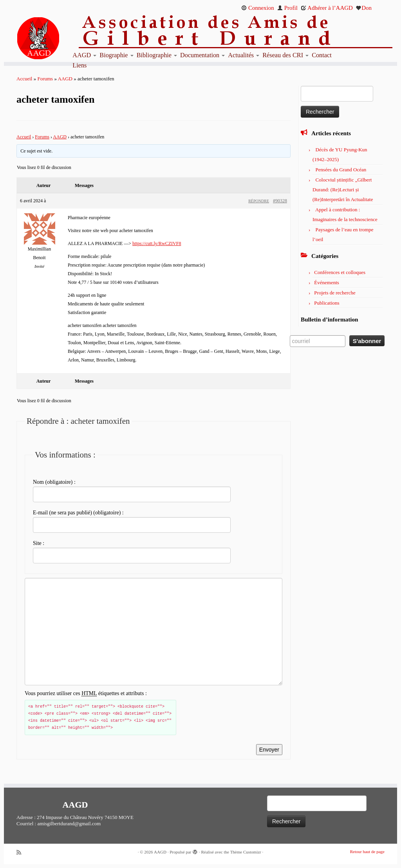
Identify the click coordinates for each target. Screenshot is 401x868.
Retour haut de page (367, 852)
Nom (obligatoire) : (54, 482)
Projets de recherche (335, 293)
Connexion (258, 8)
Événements (327, 282)
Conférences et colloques (340, 272)
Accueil (24, 79)
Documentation (202, 55)
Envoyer (269, 750)
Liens (79, 65)
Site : (39, 543)
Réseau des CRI (285, 55)
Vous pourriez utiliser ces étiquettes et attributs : (86, 694)
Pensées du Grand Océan (341, 170)
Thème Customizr (246, 852)
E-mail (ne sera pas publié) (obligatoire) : (78, 513)
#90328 (280, 201)
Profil (287, 8)
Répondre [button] (259, 201)
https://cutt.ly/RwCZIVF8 (157, 243)
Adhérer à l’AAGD (327, 8)
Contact (322, 55)
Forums (45, 79)
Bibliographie (157, 55)
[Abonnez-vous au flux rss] (22, 853)
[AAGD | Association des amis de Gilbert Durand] (50, 38)
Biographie (116, 55)
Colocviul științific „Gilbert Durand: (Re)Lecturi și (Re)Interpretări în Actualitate (343, 190)
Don (364, 8)
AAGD (84, 55)
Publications (327, 303)
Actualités (244, 55)
